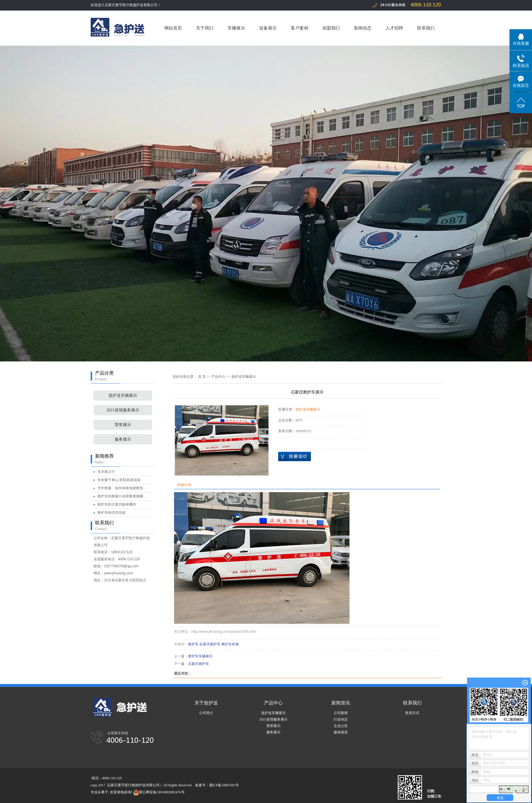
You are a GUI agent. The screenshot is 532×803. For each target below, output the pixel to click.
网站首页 (173, 28)
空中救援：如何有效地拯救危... (122, 488)
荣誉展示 (123, 425)
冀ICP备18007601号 (224, 785)
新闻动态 (363, 28)
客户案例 (299, 28)
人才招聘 (394, 28)
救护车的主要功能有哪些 (117, 504)
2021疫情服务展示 (123, 410)
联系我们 (426, 28)
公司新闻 (341, 713)
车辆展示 (236, 28)
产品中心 (218, 377)
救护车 (193, 644)
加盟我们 (331, 28)
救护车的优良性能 (111, 513)
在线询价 (295, 456)
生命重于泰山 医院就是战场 (119, 480)
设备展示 (268, 28)
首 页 (202, 377)
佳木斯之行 (106, 472)
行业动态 (341, 719)
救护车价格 (230, 644)
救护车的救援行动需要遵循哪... (122, 496)
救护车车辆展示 (200, 656)
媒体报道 (341, 732)
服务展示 (123, 439)
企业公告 (341, 726)
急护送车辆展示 (123, 396)
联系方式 (412, 713)
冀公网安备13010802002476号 (159, 792)
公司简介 (206, 713)
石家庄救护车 (210, 644)
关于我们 (205, 28)
